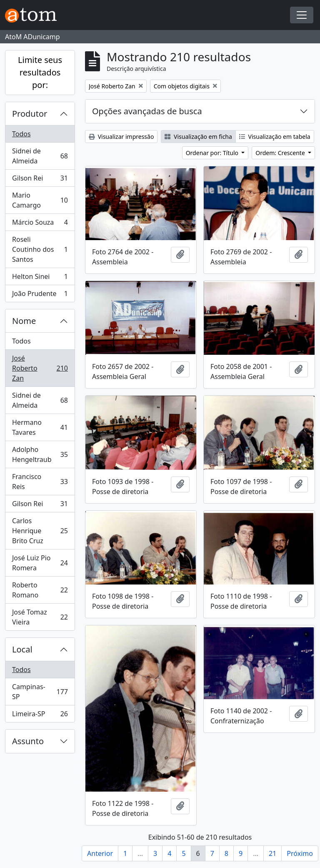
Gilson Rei (40, 180)
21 (272, 853)
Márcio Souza (40, 224)
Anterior (100, 853)
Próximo (300, 853)
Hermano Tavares (40, 427)
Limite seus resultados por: (40, 72)
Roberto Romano (40, 590)
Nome (24, 321)
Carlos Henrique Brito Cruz (40, 531)
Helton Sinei (40, 278)
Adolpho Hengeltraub (40, 454)
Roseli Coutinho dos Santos (40, 249)
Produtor (30, 114)
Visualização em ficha (198, 137)
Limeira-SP (40, 715)
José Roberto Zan (40, 368)
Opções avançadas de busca (147, 111)
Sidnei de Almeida (40, 156)
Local (22, 649)
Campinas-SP (40, 692)
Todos (21, 134)
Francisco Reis (40, 482)
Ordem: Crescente (281, 153)
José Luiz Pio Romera (40, 563)
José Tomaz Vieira (40, 617)
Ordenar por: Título (213, 153)
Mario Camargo (40, 200)
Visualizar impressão (121, 137)
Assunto (28, 741)
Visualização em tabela (275, 137)
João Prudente (40, 295)
